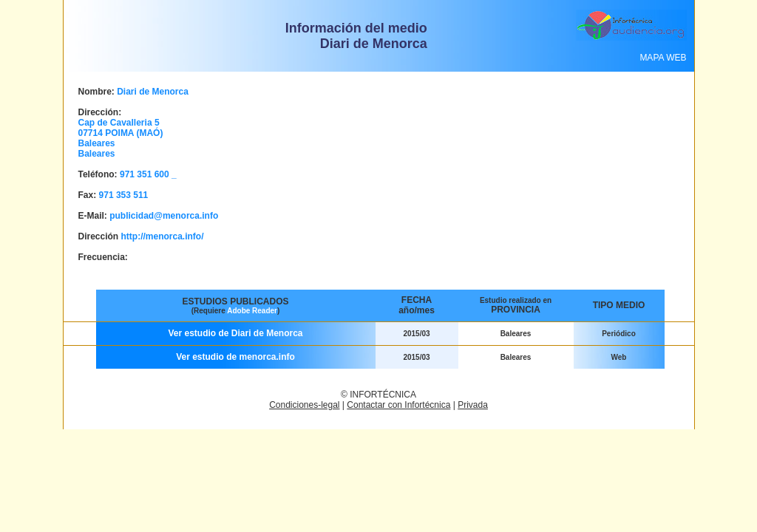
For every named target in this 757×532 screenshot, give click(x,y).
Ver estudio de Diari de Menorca (235, 333)
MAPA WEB (663, 58)
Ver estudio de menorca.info (235, 357)
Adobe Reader (252, 311)
